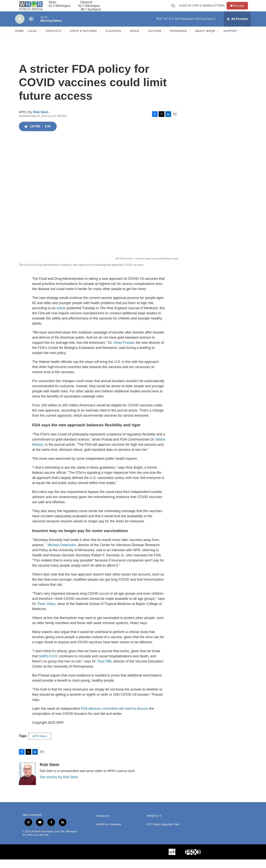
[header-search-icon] (175, 10)
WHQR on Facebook (109, 833)
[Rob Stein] (27, 782)
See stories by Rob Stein (59, 785)
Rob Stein (41, 121)
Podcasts (54, 39)
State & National (84, 39)
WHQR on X (154, 824)
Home (19, 39)
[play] (20, 28)
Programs (178, 39)
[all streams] (237, 28)
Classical (114, 39)
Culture (155, 39)
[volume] (31, 28)
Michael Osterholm (61, 553)
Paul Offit (104, 670)
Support (230, 39)
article (61, 317)
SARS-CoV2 (48, 665)
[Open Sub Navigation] (40, 39)
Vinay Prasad (124, 351)
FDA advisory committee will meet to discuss (114, 717)
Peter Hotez (47, 612)
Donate (241, 10)
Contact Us (103, 824)
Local (32, 39)
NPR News (40, 745)
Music (135, 39)
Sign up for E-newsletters (204, 10)
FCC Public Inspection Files (163, 833)
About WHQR (205, 39)
